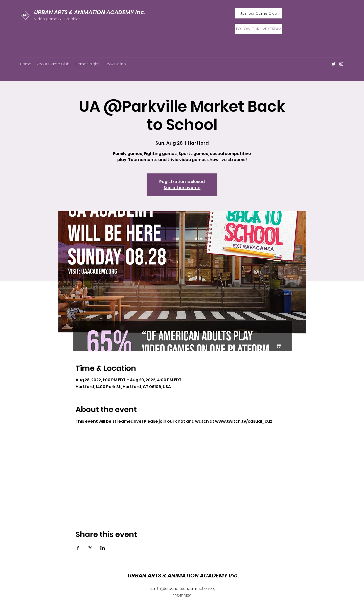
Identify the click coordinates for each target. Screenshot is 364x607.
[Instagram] (341, 64)
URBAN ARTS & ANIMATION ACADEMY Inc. (90, 12)
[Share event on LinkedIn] (103, 548)
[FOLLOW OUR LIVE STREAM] (259, 29)
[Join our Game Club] (259, 13)
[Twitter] (334, 64)
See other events (182, 188)
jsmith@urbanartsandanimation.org (183, 588)
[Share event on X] (90, 548)
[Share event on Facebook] (78, 548)
